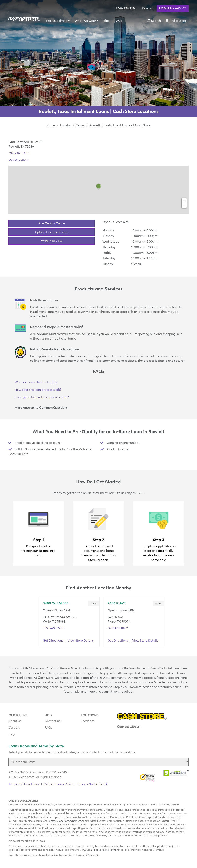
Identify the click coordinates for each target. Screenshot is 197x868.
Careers (14, 727)
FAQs (118, 21)
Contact (148, 8)
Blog (106, 21)
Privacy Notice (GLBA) (93, 784)
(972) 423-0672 (118, 628)
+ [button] (184, 200)
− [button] (184, 205)
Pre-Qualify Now (58, 21)
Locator (66, 125)
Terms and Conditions (24, 784)
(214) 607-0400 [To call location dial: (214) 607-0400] (19, 153)
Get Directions (53, 640)
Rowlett (95, 125)
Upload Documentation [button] (52, 232)
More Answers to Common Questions (41, 407)
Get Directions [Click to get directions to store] (19, 159)
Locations (88, 721)
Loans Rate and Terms (104, 850)
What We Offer (85, 21)
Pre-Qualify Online (52, 223)
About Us (15, 721)
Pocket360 (173, 8)
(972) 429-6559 (53, 628)
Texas (80, 125)
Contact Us (53, 721)
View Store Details (81, 640)
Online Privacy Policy (58, 784)
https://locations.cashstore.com (69, 821)
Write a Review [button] (52, 241)
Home (51, 125)
